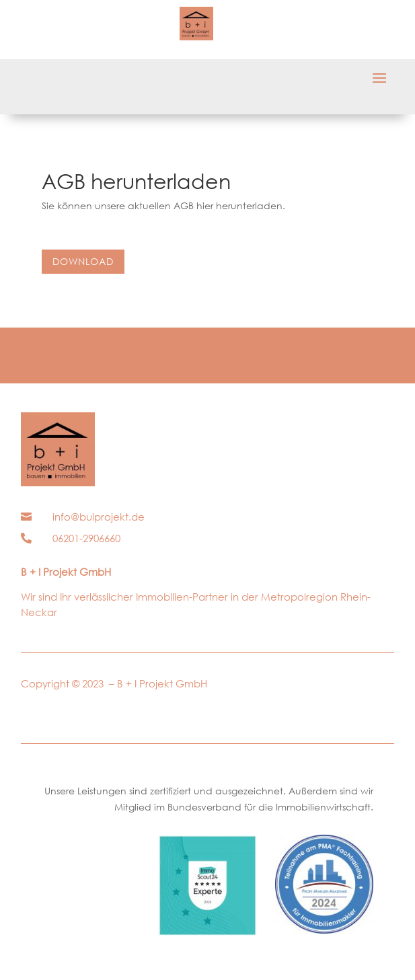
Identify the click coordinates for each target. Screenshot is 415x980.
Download (83, 261)
